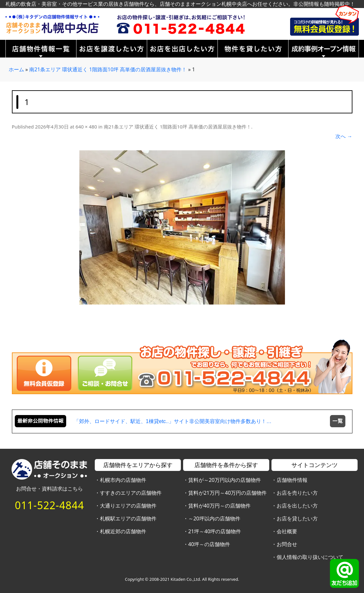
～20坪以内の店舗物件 (214, 518)
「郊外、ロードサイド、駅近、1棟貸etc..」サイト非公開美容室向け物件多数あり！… (173, 421)
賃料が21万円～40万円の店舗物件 (228, 493)
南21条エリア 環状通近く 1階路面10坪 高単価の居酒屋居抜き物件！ (108, 69)
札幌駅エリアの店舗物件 (128, 518)
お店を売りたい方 (297, 493)
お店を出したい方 (297, 506)
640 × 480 (86, 127)
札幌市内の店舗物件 (123, 480)
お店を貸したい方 (297, 518)
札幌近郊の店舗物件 (123, 531)
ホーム (16, 69)
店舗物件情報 (292, 480)
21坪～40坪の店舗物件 (215, 531)
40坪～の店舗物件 (209, 544)
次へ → (344, 136)
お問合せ (287, 544)
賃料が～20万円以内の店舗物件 (225, 480)
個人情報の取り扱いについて (310, 557)
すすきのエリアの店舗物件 (131, 493)
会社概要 (287, 531)
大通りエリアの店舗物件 (128, 506)
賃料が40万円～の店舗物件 (219, 506)
